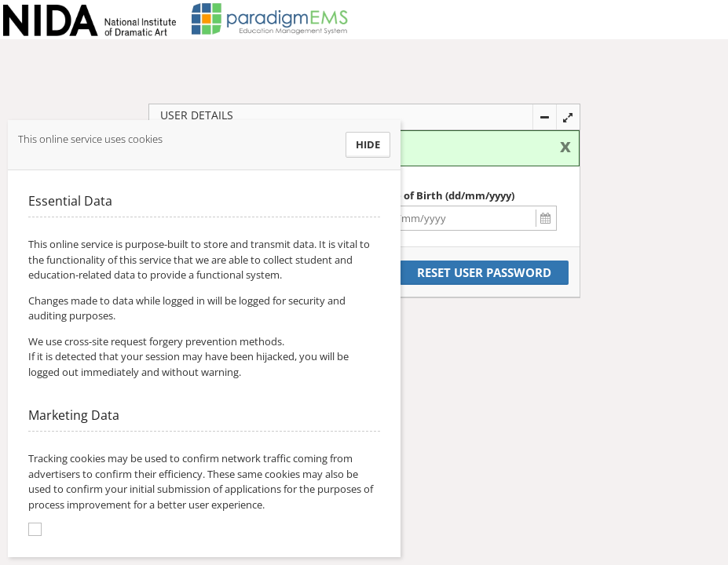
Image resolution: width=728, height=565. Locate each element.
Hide (368, 144)
